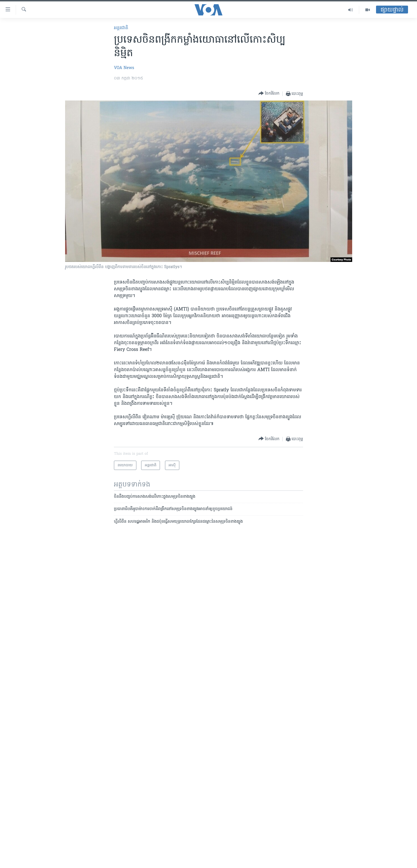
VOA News (124, 68)
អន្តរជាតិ (121, 28)
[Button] (269, 94)
